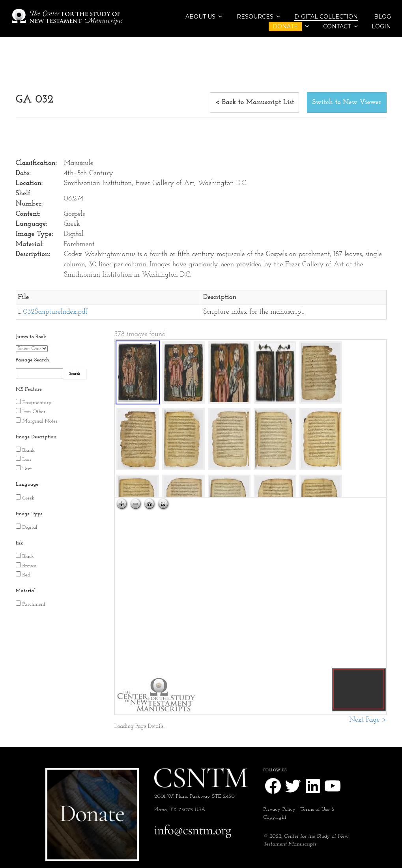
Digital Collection (326, 17)
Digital (30, 527)
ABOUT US (200, 17)
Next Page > (368, 720)
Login (381, 26)
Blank (29, 450)
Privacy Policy (280, 809)
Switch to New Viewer (347, 102)
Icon (27, 459)
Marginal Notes (40, 421)
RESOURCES (255, 17)
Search (75, 374)
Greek (29, 498)
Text (27, 469)
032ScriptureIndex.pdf (55, 312)
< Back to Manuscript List (255, 102)
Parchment (34, 604)
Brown (30, 566)
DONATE (285, 26)
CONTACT (337, 26)
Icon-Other (34, 412)
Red (26, 575)
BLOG (382, 17)
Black (28, 557)
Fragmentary (37, 403)
